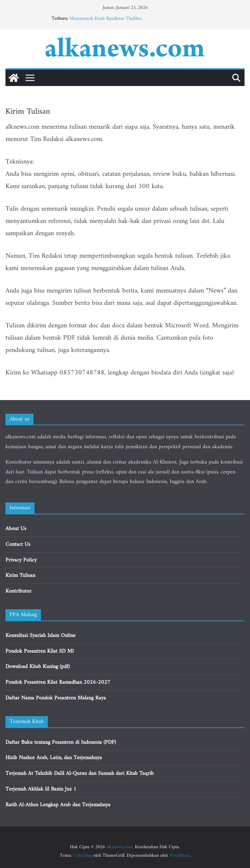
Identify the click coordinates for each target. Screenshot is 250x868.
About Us (16, 529)
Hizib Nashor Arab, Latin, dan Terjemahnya (54, 758)
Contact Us (18, 544)
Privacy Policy (21, 560)
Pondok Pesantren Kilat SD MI (40, 651)
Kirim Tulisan (20, 575)
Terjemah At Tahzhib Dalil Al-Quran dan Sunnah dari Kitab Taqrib (80, 773)
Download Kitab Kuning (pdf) (38, 667)
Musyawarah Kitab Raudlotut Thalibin (106, 19)
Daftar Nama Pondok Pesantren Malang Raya (56, 698)
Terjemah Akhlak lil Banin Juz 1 (41, 789)
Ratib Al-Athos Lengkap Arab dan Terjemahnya (58, 805)
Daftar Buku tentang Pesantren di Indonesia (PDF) (61, 742)
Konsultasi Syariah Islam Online (40, 636)
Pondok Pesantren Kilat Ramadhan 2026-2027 (58, 682)
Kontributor (18, 591)
